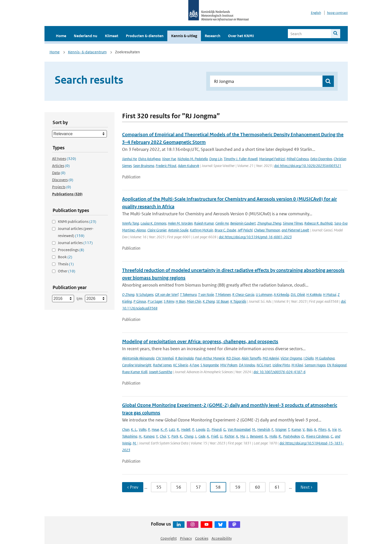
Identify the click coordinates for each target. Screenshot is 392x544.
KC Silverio (181, 365)
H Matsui (330, 294)
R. (178, 429)
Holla (273, 436)
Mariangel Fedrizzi (272, 159)
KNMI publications (77, 221)
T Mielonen (223, 294)
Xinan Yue (169, 159)
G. (225, 429)
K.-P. (164, 429)
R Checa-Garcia (243, 294)
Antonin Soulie (178, 230)
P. (149, 429)
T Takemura (188, 294)
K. (181, 436)
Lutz (172, 429)
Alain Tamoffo (251, 358)
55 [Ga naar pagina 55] (159, 487)
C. (332, 436)
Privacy (186, 538)
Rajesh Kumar (204, 223)
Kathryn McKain (201, 230)
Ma (243, 436)
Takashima (130, 436)
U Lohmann (264, 294)
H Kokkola (314, 294)
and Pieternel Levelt (295, 230)
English (316, 13)
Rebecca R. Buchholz (319, 223)
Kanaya (149, 436)
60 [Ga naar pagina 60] (258, 487)
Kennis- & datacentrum (87, 52)
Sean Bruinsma (144, 166)
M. (254, 429)
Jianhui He (129, 159)
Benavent (257, 436)
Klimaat (112, 36)
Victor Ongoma (291, 358)
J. (196, 436)
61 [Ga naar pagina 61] (277, 487)
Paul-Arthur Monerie (210, 358)
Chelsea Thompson (267, 230)
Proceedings (71, 250)
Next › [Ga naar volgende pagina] (306, 487)
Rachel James (162, 365)
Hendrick (264, 429)
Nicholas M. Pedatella (193, 159)
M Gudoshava (325, 358)
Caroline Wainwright (137, 365)
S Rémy (169, 301)
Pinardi (217, 429)
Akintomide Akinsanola (138, 358)
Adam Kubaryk (189, 166)
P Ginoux (140, 301)
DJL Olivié (298, 294)
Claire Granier (157, 230)
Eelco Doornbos (321, 159)
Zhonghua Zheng (269, 223)
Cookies (202, 538)
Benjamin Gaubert (243, 223)
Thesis (66, 264)
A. (315, 429)
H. (340, 429)
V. (304, 429)
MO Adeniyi (271, 358)
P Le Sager (155, 301)
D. (208, 429)
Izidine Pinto (281, 365)
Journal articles (75, 243)
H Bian (180, 301)
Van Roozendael (239, 429)
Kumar (296, 429)
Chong (189, 436)
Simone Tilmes (293, 223)
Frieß (215, 436)
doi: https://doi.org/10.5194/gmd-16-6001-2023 (255, 237)
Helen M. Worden (180, 223)
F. (273, 429)
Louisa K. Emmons (153, 223)
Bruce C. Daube (225, 230)
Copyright (169, 538)
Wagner (281, 429)
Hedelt (186, 429)
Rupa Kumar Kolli (135, 372)
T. (289, 429)
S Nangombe (210, 365)
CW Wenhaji (165, 358)
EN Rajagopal (337, 365)
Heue (155, 429)
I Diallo (309, 358)
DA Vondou (247, 365)
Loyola (201, 429)
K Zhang (209, 301)
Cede (202, 436)
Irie (334, 429)
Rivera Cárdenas (318, 436)
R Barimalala (184, 358)
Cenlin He (222, 223)
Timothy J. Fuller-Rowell (241, 159)
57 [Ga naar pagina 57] (198, 487)
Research (213, 36)
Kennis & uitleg (184, 36)
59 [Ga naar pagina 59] (238, 487)
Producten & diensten (145, 36)
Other (67, 271)
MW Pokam (229, 365)
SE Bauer (223, 301)
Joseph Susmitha (160, 372)
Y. (157, 436)
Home (61, 36)
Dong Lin (216, 159)
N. (266, 436)
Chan (126, 429)
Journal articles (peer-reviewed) (76, 232)
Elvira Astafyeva (149, 159)
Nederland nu (86, 36)
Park (175, 436)
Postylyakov (291, 436)
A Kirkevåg (281, 294)
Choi (163, 436)
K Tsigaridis (238, 301)
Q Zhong (128, 294)
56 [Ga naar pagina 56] (179, 487)
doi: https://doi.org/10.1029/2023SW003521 (308, 166)
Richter (229, 436)
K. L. (134, 429)
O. (303, 436)
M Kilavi (297, 365)
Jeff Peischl (245, 230)
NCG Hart (264, 365)
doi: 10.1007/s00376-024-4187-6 (280, 372)
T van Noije (206, 294)
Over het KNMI (241, 36)
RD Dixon (233, 358)
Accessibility (222, 538)
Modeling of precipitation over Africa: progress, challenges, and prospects (200, 341)
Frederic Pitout (166, 166)
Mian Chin (194, 301)
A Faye (194, 365)
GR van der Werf (167, 294)
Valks (143, 429)
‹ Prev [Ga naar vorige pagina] (133, 487)
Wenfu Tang (131, 223)
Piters (322, 429)
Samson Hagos (315, 365)
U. (221, 436)
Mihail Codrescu (298, 159)
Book (65, 257)
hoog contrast (337, 13)
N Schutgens (145, 294)
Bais (309, 429)
